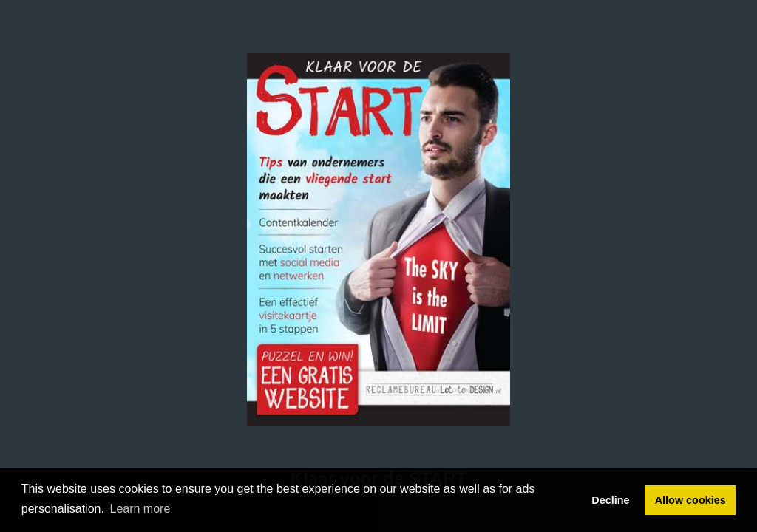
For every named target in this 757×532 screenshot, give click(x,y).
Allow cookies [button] (690, 500)
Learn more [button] (140, 509)
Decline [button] (610, 500)
